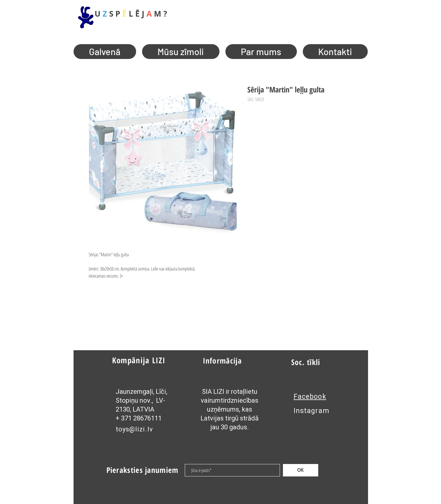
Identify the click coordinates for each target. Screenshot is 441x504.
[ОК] (301, 470)
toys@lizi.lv (134, 429)
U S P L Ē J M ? (131, 14)
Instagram (312, 411)
